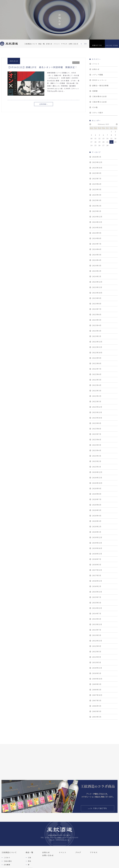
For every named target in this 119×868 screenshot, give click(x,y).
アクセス (64, 44)
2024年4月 (97, 260)
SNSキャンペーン (100, 80)
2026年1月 (97, 157)
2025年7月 (97, 179)
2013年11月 (97, 624)
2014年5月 (97, 619)
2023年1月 (97, 336)
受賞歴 (95, 91)
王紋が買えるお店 (99, 102)
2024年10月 (97, 228)
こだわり (7, 858)
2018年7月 (97, 559)
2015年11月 (97, 592)
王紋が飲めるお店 (99, 96)
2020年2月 (97, 527)
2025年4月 (97, 195)
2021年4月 (97, 450)
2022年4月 (97, 385)
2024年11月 (97, 222)
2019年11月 (97, 543)
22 (111, 142)
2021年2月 (97, 461)
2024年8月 (97, 238)
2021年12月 (97, 407)
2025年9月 (97, 173)
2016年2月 (97, 586)
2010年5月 (97, 673)
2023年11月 (97, 287)
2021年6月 (97, 440)
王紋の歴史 (8, 861)
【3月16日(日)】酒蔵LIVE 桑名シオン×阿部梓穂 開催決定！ (42, 67)
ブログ (78, 852)
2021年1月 (97, 467)
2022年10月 (97, 353)
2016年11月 (97, 581)
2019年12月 (97, 537)
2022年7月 (97, 369)
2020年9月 (97, 488)
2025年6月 (97, 184)
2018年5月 (97, 565)
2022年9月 (97, 358)
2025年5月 (97, 189)
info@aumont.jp (63, 840)
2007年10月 (97, 695)
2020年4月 (97, 516)
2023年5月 (97, 320)
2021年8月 (97, 429)
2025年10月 (97, 168)
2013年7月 (97, 630)
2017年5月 (97, 575)
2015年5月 (97, 603)
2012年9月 (97, 646)
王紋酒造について (31, 44)
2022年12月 (97, 342)
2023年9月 (97, 298)
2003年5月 (97, 717)
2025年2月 (97, 206)
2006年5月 (97, 706)
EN (86, 44)
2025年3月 (97, 200)
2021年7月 (97, 434)
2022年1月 (97, 401)
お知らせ (49, 44)
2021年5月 (97, 445)
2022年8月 (97, 363)
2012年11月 (97, 641)
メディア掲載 (98, 75)
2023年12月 (97, 282)
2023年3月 (97, 331)
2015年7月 (97, 597)
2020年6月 (97, 505)
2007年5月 (97, 700)
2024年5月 (97, 255)
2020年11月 (97, 478)
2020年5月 (97, 510)
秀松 (30, 861)
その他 (95, 107)
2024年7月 (97, 244)
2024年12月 (97, 217)
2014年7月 (97, 614)
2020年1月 (97, 532)
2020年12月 (97, 472)
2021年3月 (97, 456)
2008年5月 (97, 690)
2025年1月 (97, 211)
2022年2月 (97, 396)
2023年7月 (97, 309)
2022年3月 (97, 391)
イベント (57, 44)
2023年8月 (97, 304)
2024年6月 (97, 249)
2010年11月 (97, 668)
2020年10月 (97, 483)
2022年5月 (97, 380)
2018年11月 (97, 554)
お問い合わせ (73, 44)
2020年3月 (97, 521)
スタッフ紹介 (98, 113)
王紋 (30, 858)
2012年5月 (97, 652)
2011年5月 (97, 662)
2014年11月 (97, 608)
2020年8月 (97, 494)
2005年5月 (97, 711)
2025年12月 (97, 162)
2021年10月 (97, 418)
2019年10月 (97, 548)
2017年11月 (97, 570)
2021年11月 (97, 412)
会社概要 (7, 865)
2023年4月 (97, 325)
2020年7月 (97, 499)
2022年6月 (97, 374)
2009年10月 (97, 679)
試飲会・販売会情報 (100, 86)
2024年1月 (97, 276)
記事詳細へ (44, 104)
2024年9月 (97, 233)
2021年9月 (97, 423)
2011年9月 (97, 657)
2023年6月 (97, 314)
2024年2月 (97, 271)
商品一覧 (42, 44)
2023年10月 (97, 293)
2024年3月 (97, 266)
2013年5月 (97, 635)
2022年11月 (97, 347)
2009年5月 (97, 684)
